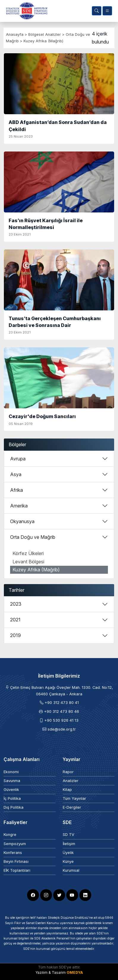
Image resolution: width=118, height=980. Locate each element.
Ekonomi (11, 772)
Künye (68, 861)
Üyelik (68, 853)
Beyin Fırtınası (16, 861)
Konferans (13, 853)
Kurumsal (71, 870)
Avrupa (18, 459)
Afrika (16, 490)
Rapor (68, 772)
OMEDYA (75, 972)
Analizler (71, 781)
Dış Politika (14, 807)
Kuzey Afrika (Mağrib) (43, 41)
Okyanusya (22, 521)
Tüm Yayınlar (74, 798)
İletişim (69, 844)
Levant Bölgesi (28, 562)
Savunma (12, 781)
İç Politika (12, 798)
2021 (15, 620)
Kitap (67, 790)
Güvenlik (11, 790)
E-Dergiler (72, 807)
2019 (15, 635)
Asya (16, 474)
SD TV (69, 835)
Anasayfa (15, 34)
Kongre (10, 835)
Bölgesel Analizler (45, 34)
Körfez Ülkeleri (28, 553)
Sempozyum (15, 844)
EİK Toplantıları (17, 870)
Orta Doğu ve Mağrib (33, 537)
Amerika (19, 506)
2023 (16, 604)
